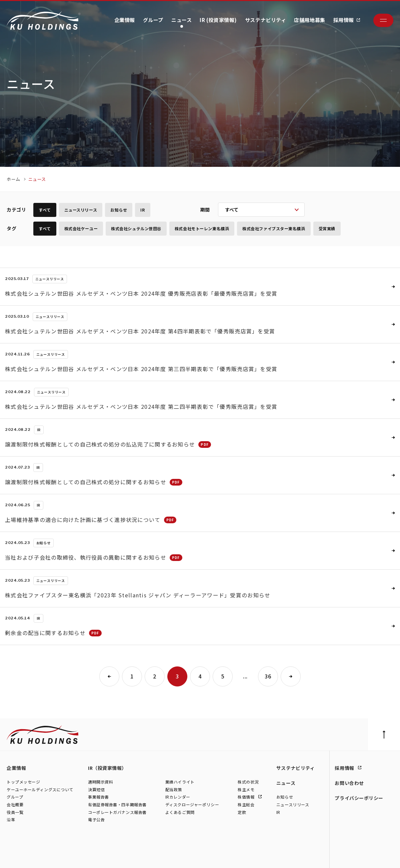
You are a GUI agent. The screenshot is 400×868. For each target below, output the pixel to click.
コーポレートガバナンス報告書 (117, 812)
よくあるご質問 (180, 812)
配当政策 (174, 789)
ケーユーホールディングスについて (40, 789)
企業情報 (125, 20)
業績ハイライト (180, 782)
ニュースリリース (81, 210)
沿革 (11, 820)
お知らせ (119, 210)
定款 (242, 812)
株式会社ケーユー (81, 228)
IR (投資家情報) (218, 20)
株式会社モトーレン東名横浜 (202, 228)
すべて (45, 210)
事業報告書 (98, 797)
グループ (153, 20)
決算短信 (96, 789)
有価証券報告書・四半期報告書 (117, 804)
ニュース (181, 20)
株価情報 (247, 797)
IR (142, 210)
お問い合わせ (349, 783)
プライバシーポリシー (359, 798)
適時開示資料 (100, 782)
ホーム (13, 179)
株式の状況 (248, 782)
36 (268, 676)
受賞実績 (327, 228)
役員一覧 (15, 812)
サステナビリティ (265, 20)
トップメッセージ (23, 782)
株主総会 (246, 804)
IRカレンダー (178, 797)
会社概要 (15, 804)
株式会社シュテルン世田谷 (136, 228)
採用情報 (344, 20)
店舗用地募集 (309, 20)
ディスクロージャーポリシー (192, 804)
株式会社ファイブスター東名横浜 (274, 228)
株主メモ (246, 789)
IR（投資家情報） (107, 768)
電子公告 (96, 820)
